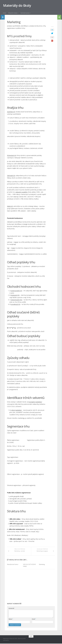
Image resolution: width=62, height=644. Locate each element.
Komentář (11, 609)
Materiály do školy (17, 5)
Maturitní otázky (13, 13)
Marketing (42, 565)
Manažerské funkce (13, 565)
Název (11, 620)
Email (34, 620)
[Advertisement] (31, 587)
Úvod (5, 13)
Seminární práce (25, 13)
